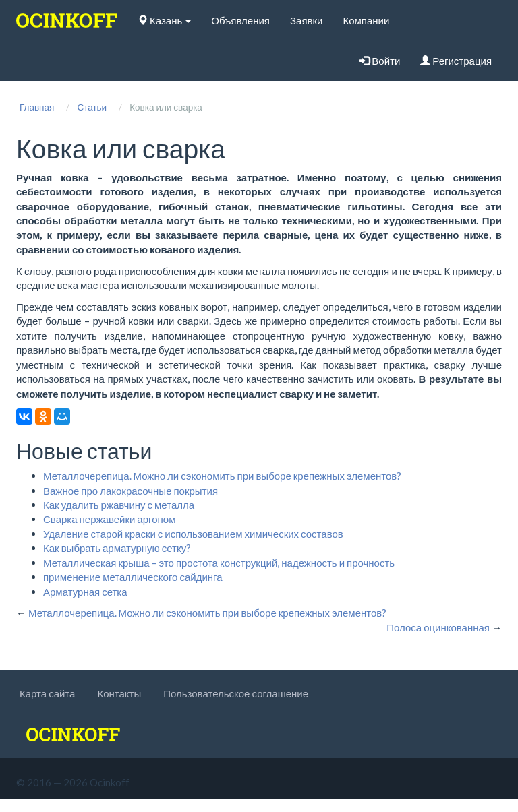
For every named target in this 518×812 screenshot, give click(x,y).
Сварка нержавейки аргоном (109, 519)
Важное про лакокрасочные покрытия (131, 491)
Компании (366, 20)
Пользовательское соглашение (236, 693)
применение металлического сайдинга (133, 577)
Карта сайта (47, 693)
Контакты (119, 693)
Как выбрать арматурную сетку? (117, 548)
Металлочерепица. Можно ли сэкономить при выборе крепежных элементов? (222, 476)
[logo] (67, 20)
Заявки (306, 20)
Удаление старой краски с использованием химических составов (193, 534)
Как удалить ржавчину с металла (119, 505)
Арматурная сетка (85, 592)
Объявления (240, 20)
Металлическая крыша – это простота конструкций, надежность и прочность (219, 563)
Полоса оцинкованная (438, 627)
